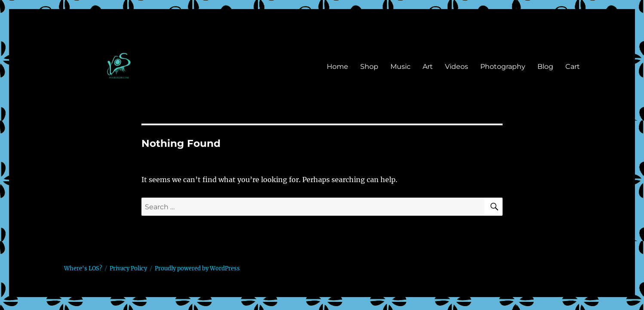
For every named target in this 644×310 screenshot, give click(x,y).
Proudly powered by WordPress (197, 268)
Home (337, 67)
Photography (503, 67)
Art (428, 67)
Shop (369, 67)
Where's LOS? (83, 268)
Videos (457, 67)
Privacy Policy (128, 268)
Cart (573, 67)
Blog (545, 67)
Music (400, 67)
